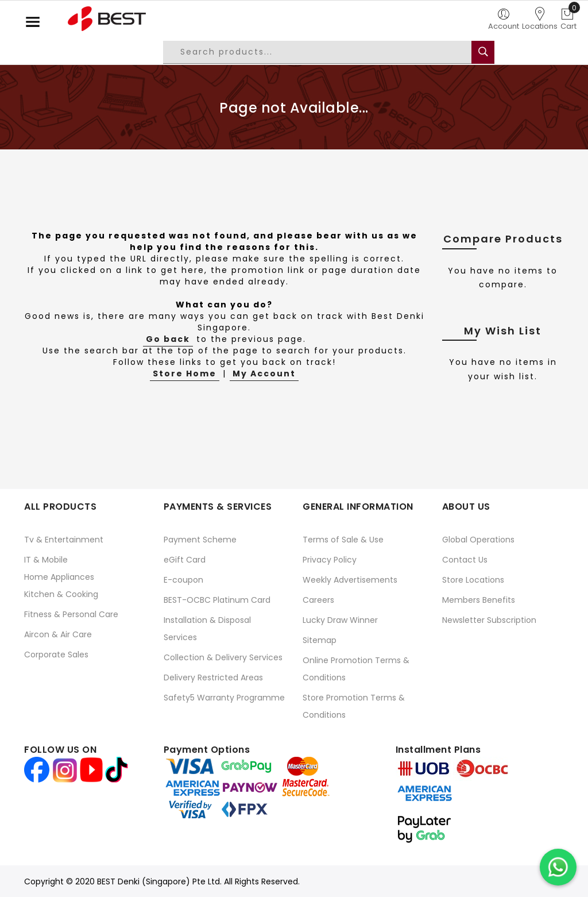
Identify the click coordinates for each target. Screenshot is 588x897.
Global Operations (478, 540)
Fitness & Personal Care (71, 614)
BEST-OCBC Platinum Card (217, 600)
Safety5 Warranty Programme (224, 698)
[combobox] (326, 52)
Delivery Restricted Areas (213, 677)
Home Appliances (59, 577)
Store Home (185, 374)
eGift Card (185, 560)
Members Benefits (479, 600)
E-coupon (183, 580)
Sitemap (320, 640)
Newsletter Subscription (489, 620)
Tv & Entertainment (64, 540)
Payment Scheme (200, 540)
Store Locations (473, 580)
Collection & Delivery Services (223, 657)
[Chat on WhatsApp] (558, 867)
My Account (264, 374)
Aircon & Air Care (58, 634)
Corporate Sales (56, 655)
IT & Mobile (46, 560)
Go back (168, 339)
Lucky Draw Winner (340, 620)
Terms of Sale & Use (343, 540)
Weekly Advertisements (350, 580)
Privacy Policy (330, 560)
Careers (318, 600)
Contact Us (465, 560)
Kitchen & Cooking (61, 594)
